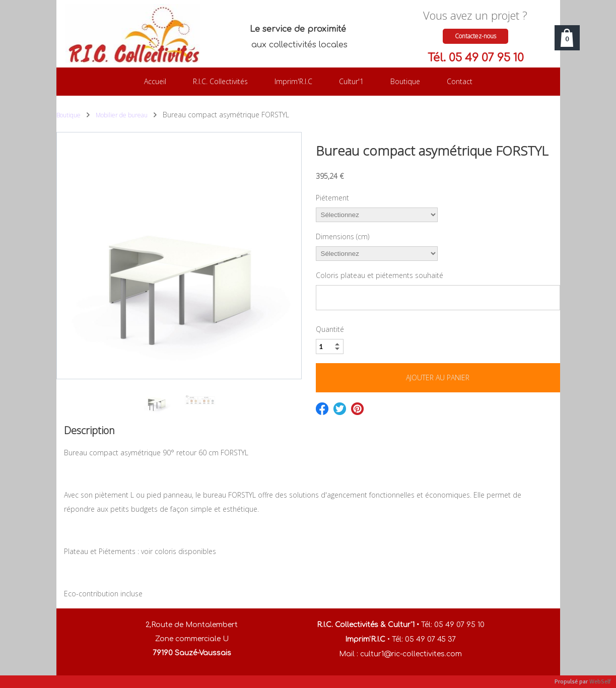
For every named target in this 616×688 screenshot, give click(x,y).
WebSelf (600, 682)
